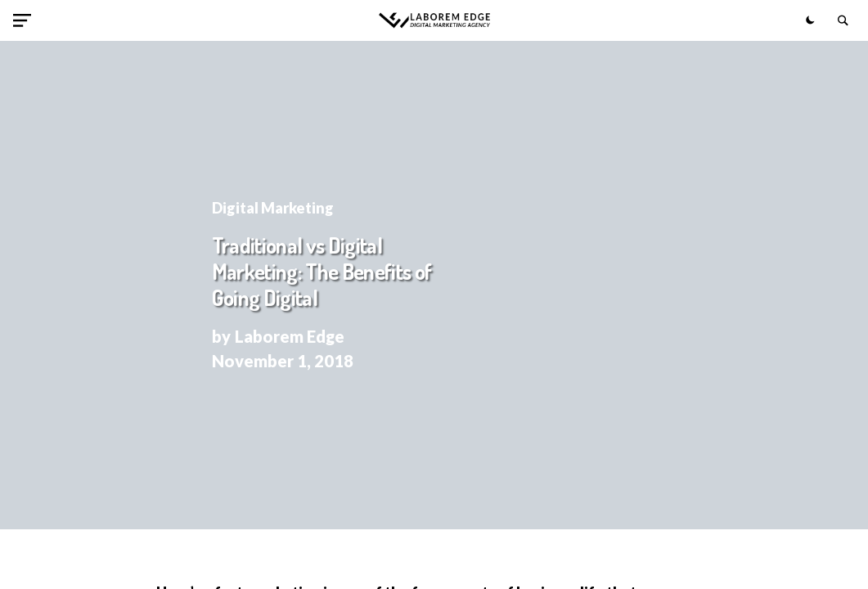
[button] (25, 20)
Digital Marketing (273, 208)
